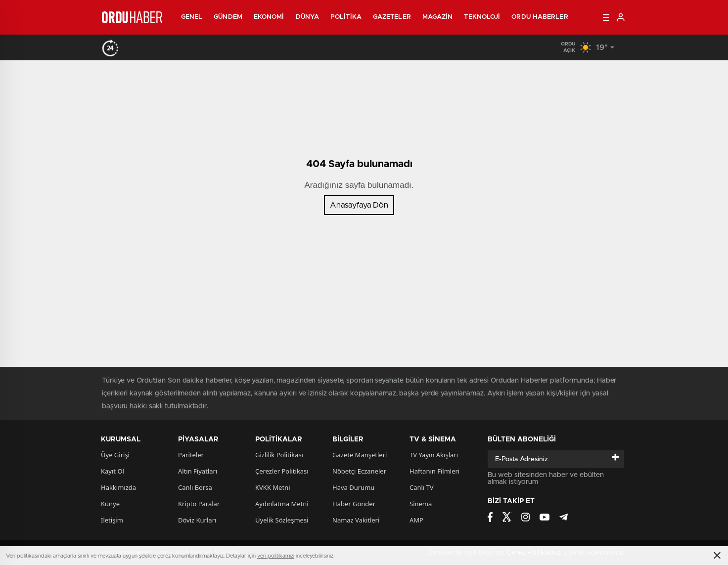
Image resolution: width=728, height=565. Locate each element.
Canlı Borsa (195, 487)
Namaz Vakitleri (356, 520)
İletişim (112, 520)
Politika (346, 17)
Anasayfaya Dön (359, 205)
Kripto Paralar (199, 504)
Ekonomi (269, 17)
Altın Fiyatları (198, 471)
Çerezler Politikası (282, 471)
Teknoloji (482, 17)
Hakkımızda (118, 487)
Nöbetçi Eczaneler (359, 471)
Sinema (421, 504)
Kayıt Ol (113, 471)
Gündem (228, 17)
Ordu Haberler (540, 17)
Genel (192, 17)
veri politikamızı (276, 556)
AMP (416, 520)
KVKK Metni (273, 487)
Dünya (308, 17)
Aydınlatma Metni (282, 504)
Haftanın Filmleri (434, 471)
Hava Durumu (353, 487)
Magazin (438, 17)
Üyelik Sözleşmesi (282, 520)
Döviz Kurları (197, 520)
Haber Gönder (354, 504)
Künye (110, 504)
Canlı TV (422, 487)
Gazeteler (392, 17)
